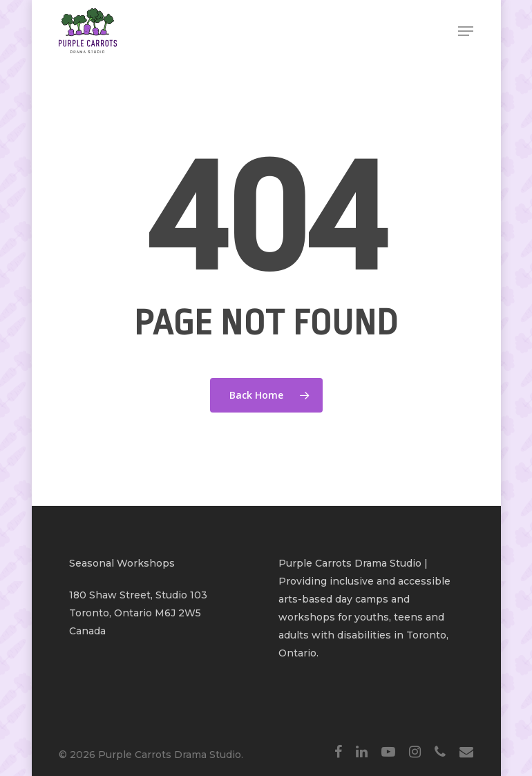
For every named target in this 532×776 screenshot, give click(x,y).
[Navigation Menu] (466, 31)
